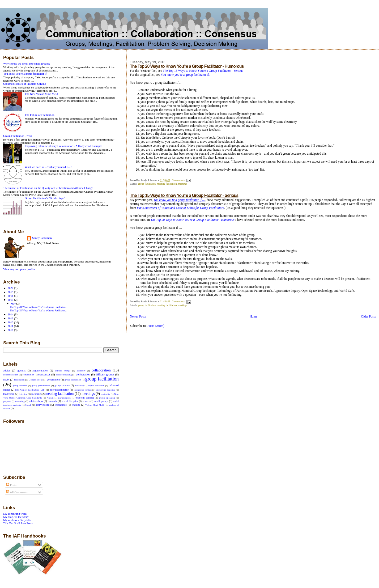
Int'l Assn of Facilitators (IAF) (30, 390)
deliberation (83, 374)
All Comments (17, 492)
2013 (11, 318)
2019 (11, 292)
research (52, 401)
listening (23, 394)
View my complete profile (19, 269)
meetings (183, 184)
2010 (11, 330)
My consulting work (15, 514)
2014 (11, 314)
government (54, 380)
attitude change (63, 371)
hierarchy (79, 386)
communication (11, 375)
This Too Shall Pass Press (18, 523)
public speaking (107, 398)
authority (81, 371)
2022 (11, 288)
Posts (11, 485)
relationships (36, 401)
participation (65, 398)
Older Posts (368, 316)
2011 (11, 326)
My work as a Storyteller (18, 520)
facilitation (19, 380)
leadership (9, 394)
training (76, 405)
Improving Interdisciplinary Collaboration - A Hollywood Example (63, 146)
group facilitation (147, 184)
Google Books (36, 380)
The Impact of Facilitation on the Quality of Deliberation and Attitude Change (48, 188)
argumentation (40, 371)
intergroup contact (83, 390)
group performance (41, 386)
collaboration (101, 370)
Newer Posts (138, 316)
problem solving (85, 398)
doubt (6, 380)
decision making (64, 375)
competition (28, 375)
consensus (44, 374)
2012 (11, 322)
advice (7, 371)
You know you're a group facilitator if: (25, 74)
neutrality (106, 394)
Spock (28, 405)
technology (61, 405)
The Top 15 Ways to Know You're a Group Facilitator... (39, 310)
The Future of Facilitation (40, 115)
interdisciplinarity (59, 390)
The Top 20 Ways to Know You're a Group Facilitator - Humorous (187, 66)
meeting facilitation (167, 184)
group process (62, 385)
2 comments (179, 301)
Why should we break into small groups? (27, 64)
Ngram (50, 398)
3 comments (179, 180)
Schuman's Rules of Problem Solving (25, 84)
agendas (21, 371)
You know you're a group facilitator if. (185, 75)
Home (254, 316)
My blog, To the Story (16, 517)
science (86, 401)
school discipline (70, 401)
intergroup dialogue (105, 390)
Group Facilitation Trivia (18, 136)
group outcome (20, 386)
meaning (36, 394)
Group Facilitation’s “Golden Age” (45, 198)
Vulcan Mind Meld (95, 405)
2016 (11, 296)
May (13, 304)
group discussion (73, 380)
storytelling (42, 405)
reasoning (20, 401)
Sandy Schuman (42, 238)
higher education (96, 386)
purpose (7, 401)
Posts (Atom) (156, 326)
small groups (101, 401)
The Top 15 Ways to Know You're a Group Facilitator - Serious (203, 71)
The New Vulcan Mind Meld (41, 94)
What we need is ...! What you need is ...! (48, 167)
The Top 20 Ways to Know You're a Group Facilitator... (39, 307)
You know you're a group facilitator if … (179, 200)
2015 (11, 300)
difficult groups (105, 374)
